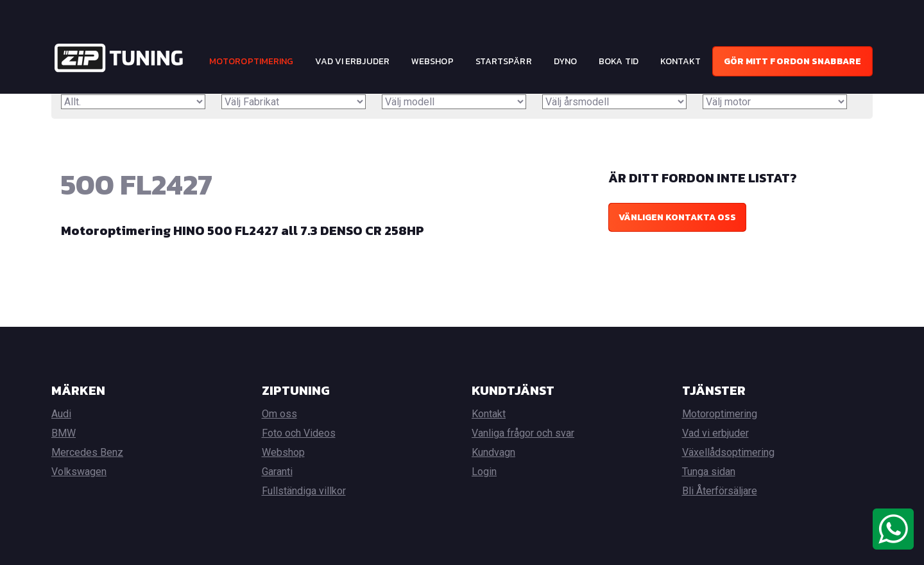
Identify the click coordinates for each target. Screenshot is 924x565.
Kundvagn (493, 452)
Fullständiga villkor (304, 491)
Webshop (432, 61)
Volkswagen (79, 472)
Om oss (279, 414)
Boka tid (619, 61)
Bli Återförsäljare (720, 491)
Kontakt (681, 61)
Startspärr (504, 61)
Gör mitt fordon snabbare (792, 61)
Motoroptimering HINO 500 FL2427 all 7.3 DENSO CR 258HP (243, 230)
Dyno (565, 61)
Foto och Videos (299, 433)
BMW (64, 433)
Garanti (277, 472)
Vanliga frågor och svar (523, 433)
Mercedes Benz (87, 452)
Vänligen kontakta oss (677, 217)
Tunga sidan (709, 472)
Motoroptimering (252, 61)
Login (484, 472)
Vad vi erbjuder (352, 61)
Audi (61, 414)
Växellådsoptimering (728, 452)
